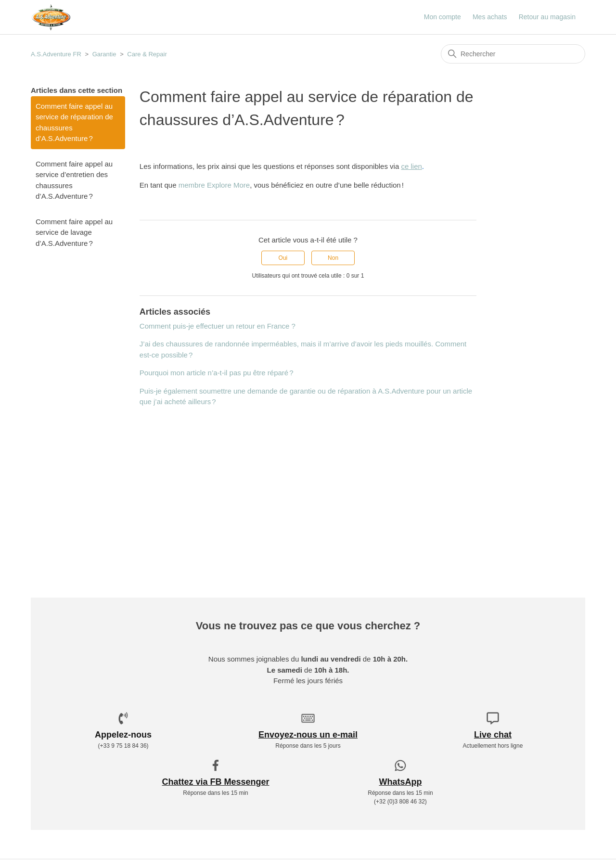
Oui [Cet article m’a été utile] (283, 258)
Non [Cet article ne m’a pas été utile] (333, 258)
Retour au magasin (547, 17)
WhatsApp (400, 782)
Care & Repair (147, 54)
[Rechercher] (513, 54)
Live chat (493, 735)
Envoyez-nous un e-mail (308, 735)
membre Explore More (214, 185)
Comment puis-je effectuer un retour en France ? (218, 326)
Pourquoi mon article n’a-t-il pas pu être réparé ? (217, 373)
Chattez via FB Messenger (215, 782)
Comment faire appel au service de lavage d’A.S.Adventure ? (74, 232)
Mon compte (443, 17)
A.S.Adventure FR (56, 54)
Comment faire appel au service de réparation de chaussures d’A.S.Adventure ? (74, 122)
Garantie (104, 54)
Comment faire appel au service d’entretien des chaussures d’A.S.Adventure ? (74, 180)
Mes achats (490, 17)
